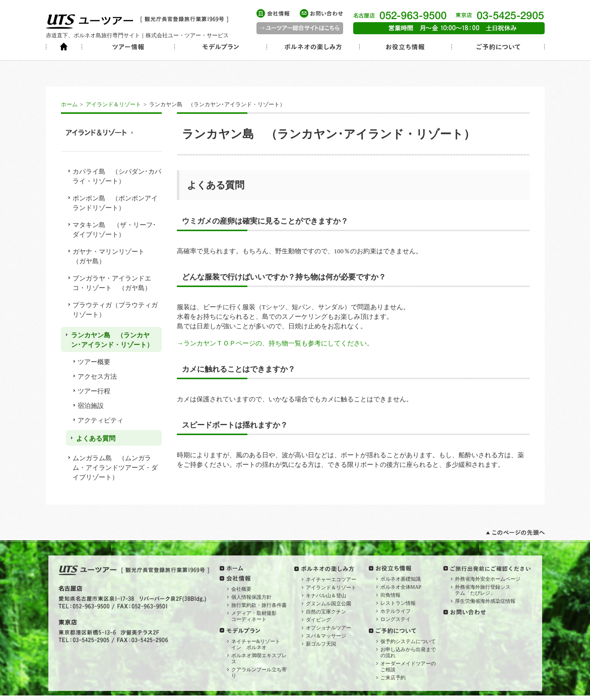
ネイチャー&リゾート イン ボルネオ (258, 644)
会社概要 (241, 589)
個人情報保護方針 (251, 597)
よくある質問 (96, 438)
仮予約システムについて (408, 641)
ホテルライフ (396, 611)
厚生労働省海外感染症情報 (485, 601)
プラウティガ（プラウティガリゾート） (115, 310)
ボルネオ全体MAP (401, 587)
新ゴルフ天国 (321, 644)
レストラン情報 (398, 603)
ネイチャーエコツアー (331, 579)
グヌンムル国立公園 (329, 604)
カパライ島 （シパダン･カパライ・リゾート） (117, 176)
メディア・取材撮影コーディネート (254, 616)
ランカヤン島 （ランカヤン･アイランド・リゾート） (112, 340)
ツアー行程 (94, 391)
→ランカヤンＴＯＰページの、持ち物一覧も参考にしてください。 (275, 343)
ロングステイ (396, 619)
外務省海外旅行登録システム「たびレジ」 (483, 590)
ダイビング (318, 620)
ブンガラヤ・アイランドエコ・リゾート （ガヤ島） (112, 283)
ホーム (69, 104)
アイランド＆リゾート (113, 104)
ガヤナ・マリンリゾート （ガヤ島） (112, 256)
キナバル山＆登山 (326, 596)
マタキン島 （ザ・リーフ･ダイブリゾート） (114, 230)
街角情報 (390, 595)
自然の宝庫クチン (326, 612)
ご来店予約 (393, 678)
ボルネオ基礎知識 (401, 579)
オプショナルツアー (329, 628)
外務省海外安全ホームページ (488, 579)
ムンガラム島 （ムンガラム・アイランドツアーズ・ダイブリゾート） (115, 468)
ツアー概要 (94, 362)
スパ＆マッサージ (326, 636)
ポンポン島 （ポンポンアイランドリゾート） (115, 203)
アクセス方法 (97, 376)
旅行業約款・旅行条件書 (259, 605)
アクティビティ (101, 420)
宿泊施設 (91, 406)
